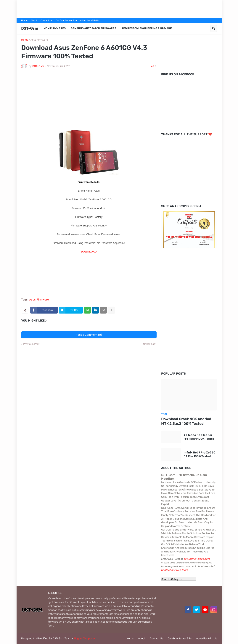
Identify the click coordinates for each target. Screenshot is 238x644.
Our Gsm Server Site (66, 20)
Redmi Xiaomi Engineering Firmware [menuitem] (147, 28)
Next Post (149, 344)
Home (24, 20)
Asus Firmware (39, 40)
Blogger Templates (84, 639)
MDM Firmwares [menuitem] (55, 28)
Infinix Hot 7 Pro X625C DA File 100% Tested (199, 454)
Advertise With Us (89, 20)
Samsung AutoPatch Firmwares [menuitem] (94, 28)
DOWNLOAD (89, 252)
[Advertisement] (119, 8)
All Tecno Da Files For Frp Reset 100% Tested (199, 437)
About (34, 20)
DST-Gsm (30, 28)
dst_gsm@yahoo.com (197, 559)
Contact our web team (175, 570)
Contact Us (46, 20)
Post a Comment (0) (89, 335)
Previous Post (31, 344)
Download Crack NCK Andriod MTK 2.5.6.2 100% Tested (186, 421)
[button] (214, 28)
